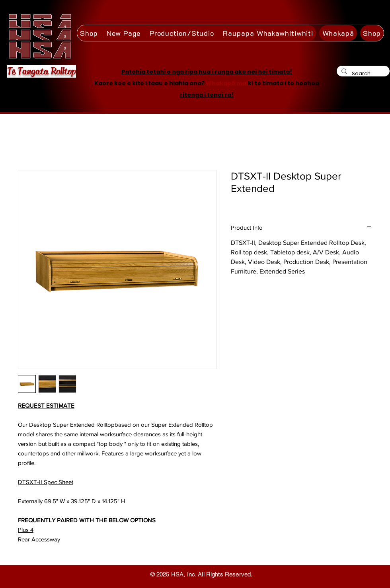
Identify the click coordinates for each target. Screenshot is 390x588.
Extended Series (282, 271)
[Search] (362, 73)
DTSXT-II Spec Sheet (46, 482)
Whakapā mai (227, 83)
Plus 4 (26, 530)
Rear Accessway (39, 539)
